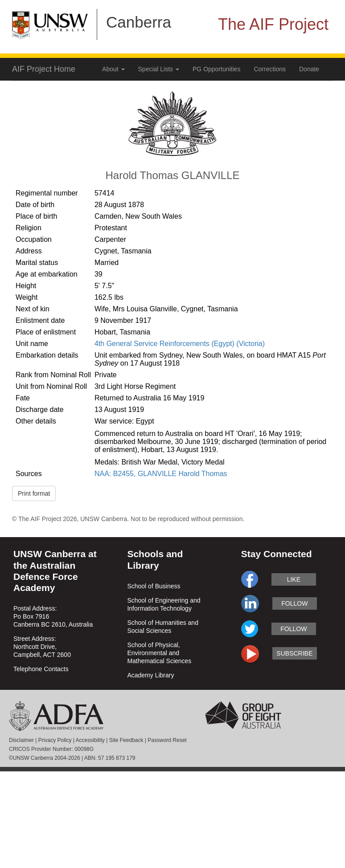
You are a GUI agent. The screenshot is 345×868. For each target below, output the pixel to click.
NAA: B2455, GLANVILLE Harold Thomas (161, 474)
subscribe (294, 653)
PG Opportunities (216, 69)
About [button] (113, 69)
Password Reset (167, 740)
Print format (34, 493)
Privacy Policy (55, 740)
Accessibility (90, 740)
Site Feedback (126, 740)
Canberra (139, 22)
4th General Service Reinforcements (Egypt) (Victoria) (180, 344)
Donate (309, 69)
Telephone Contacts (41, 669)
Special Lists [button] (159, 69)
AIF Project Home (44, 69)
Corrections (270, 69)
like (294, 579)
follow (294, 603)
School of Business (154, 586)
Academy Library (150, 675)
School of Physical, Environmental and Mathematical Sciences (159, 653)
